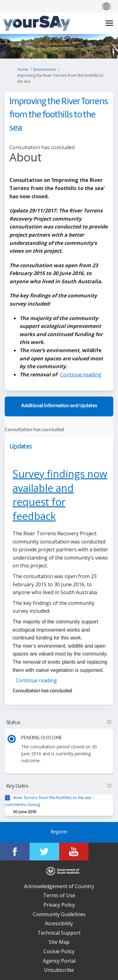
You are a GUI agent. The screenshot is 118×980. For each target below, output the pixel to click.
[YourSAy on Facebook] (15, 852)
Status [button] (59, 723)
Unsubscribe (59, 970)
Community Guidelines (59, 914)
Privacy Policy (59, 905)
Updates (21, 447)
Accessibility (59, 923)
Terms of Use (59, 895)
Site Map (59, 942)
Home (23, 69)
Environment (45, 69)
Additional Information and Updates (59, 406)
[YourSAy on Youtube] (74, 852)
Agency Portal (59, 961)
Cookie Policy (59, 951)
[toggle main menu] (109, 23)
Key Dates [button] (59, 786)
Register (59, 832)
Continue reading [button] (81, 375)
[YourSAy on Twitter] (44, 852)
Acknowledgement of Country (59, 886)
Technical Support (59, 933)
